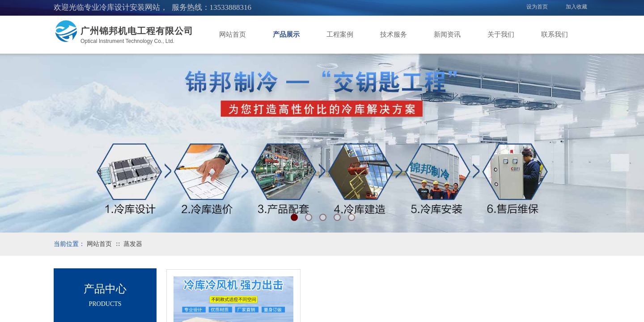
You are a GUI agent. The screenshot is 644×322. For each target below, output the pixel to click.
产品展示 (286, 34)
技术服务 (394, 34)
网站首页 (233, 34)
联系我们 (555, 34)
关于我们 (501, 34)
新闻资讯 (447, 34)
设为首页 (537, 7)
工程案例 (340, 34)
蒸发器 (133, 244)
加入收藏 (576, 7)
